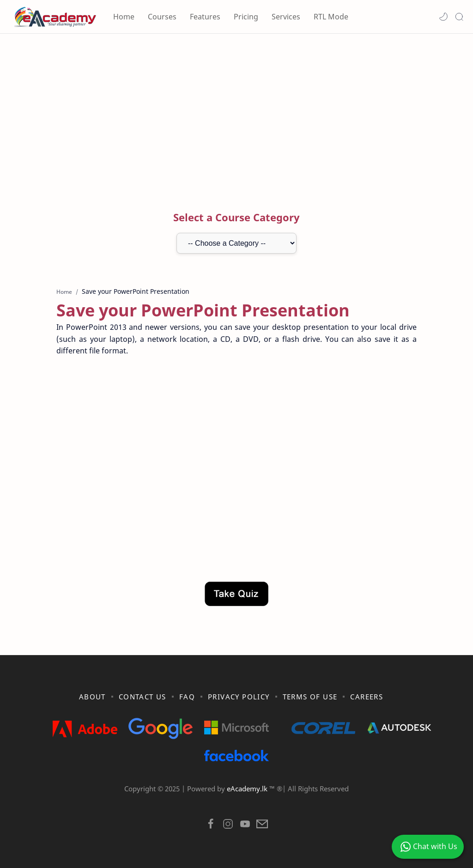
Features (205, 17)
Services (286, 17)
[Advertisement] (236, 112)
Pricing (246, 17)
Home (124, 17)
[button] (443, 17)
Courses (162, 17)
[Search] (459, 17)
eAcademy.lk (248, 789)
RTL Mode (331, 17)
